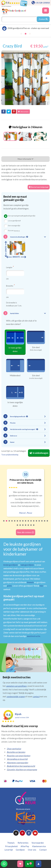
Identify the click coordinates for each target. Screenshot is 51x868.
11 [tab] (31, 523)
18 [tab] (18, 527)
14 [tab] (39, 523)
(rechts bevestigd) (36, 378)
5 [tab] (15, 523)
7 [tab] (20, 523)
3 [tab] (9, 523)
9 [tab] (26, 523)
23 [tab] (31, 527)
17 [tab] (47, 523)
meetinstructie (34, 636)
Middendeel (15, 375)
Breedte (10, 286)
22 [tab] (28, 527)
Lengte (10, 267)
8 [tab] (23, 523)
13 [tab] (37, 523)
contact (36, 696)
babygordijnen (27, 565)
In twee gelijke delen (15, 349)
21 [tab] (26, 527)
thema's (30, 582)
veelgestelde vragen (16, 696)
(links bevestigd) (36, 350)
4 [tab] (12, 523)
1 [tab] (4, 523)
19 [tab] (20, 527)
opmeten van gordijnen (16, 686)
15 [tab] (42, 523)
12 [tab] (34, 523)
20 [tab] (23, 527)
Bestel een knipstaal (39, 187)
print (9, 586)
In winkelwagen (39, 453)
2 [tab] (7, 523)
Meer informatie (26, 159)
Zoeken (43, 19)
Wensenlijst (23, 112)
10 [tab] (28, 523)
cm (7, 279)
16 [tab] (45, 523)
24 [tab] (34, 527)
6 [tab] (18, 523)
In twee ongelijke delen (15, 404)
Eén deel (36, 347)
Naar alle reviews (26, 532)
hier (41, 586)
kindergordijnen (11, 565)
